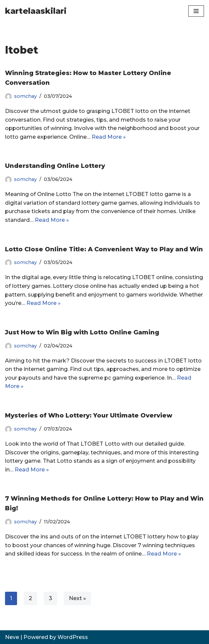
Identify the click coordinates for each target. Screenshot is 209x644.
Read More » (109, 137)
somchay (25, 96)
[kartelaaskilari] (36, 11)
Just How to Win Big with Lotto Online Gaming (82, 332)
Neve (12, 637)
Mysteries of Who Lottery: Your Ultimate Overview (89, 415)
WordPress (73, 637)
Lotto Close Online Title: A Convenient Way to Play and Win (104, 249)
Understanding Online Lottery (55, 166)
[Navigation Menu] (196, 11)
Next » (77, 598)
